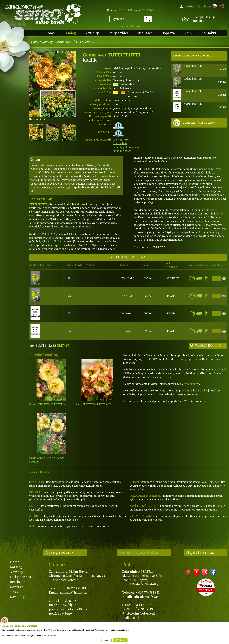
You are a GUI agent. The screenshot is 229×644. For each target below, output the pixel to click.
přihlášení (205, 6)
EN (221, 5)
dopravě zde (164, 377)
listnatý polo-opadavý (126, 147)
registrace (191, 6)
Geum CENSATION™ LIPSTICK (47, 404)
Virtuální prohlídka (138, 553)
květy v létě (120, 143)
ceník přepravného (189, 359)
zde (206, 401)
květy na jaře (121, 140)
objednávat (192, 384)
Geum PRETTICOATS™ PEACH (93, 404)
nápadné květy (122, 151)
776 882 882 (148, 10)
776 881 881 (126, 10)
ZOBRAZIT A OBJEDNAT (200, 123)
